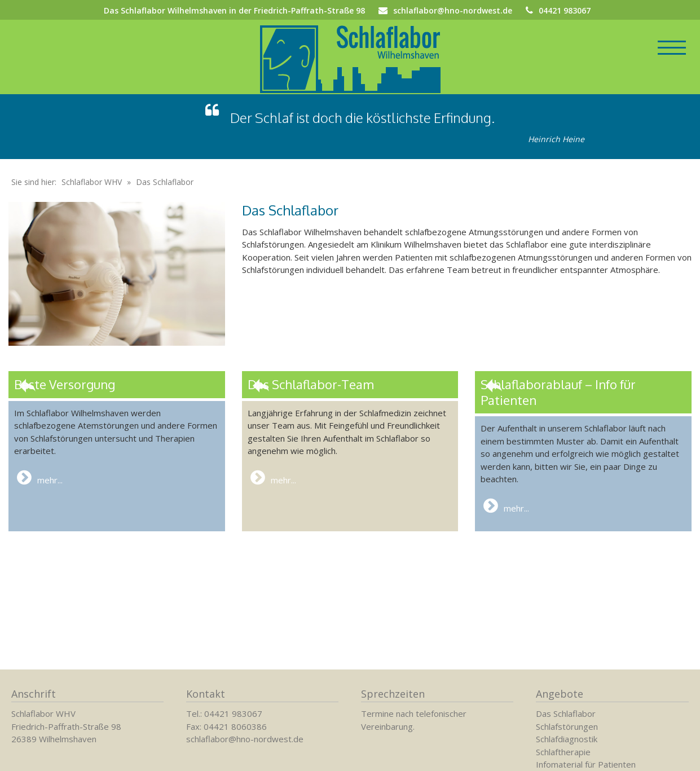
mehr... (40, 491)
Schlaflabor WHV (92, 195)
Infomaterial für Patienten (586, 764)
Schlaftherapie (563, 752)
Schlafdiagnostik (567, 739)
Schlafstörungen (567, 726)
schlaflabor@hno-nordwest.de (453, 10)
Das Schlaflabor (566, 713)
